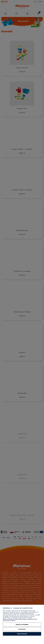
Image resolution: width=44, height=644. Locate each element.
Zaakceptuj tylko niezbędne (22, 625)
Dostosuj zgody (22, 629)
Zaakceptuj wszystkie (22, 634)
